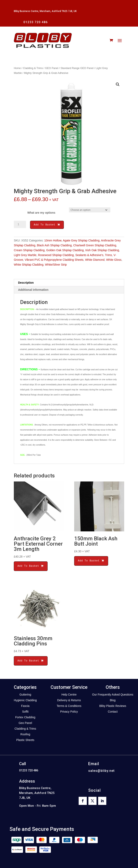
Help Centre (69, 695)
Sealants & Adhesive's (89, 256)
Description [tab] (26, 283)
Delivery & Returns (69, 701)
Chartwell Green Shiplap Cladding (95, 246)
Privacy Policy (69, 712)
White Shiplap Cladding (29, 265)
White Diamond (95, 260)
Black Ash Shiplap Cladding (54, 246)
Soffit (25, 712)
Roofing (25, 735)
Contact (113, 712)
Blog (113, 701)
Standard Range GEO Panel (77, 68)
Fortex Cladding (25, 718)
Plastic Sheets (25, 741)
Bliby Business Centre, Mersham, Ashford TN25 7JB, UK (45, 11)
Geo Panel (25, 724)
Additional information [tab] (33, 290)
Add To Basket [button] (31, 567)
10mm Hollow (53, 241)
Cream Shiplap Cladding (29, 251)
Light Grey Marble (25, 256)
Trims (108, 256)
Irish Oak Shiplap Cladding (102, 251)
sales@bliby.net (101, 771)
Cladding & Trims (33, 68)
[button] (118, 84)
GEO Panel (52, 68)
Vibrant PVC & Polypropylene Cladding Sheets (54, 260)
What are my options (41, 213)
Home (17, 68)
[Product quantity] (20, 224)
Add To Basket (47, 225)
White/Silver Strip (56, 265)
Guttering (25, 695)
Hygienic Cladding (25, 701)
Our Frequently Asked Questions (113, 695)
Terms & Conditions (69, 706)
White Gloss (114, 260)
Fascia (25, 706)
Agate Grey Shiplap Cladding (81, 241)
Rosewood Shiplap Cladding (56, 256)
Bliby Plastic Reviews (113, 706)
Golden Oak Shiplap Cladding (65, 251)
